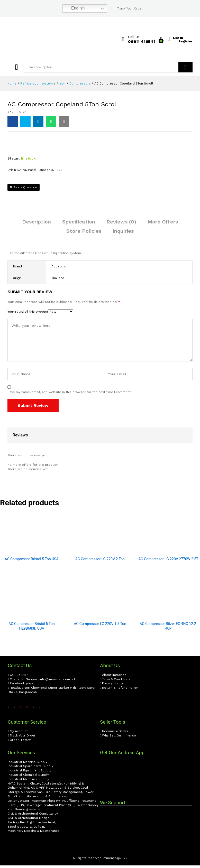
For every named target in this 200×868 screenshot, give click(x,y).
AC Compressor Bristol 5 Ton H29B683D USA (31, 629)
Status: (14, 161)
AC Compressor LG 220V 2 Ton (100, 562)
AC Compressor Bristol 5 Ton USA (31, 562)
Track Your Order (130, 8)
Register (185, 41)
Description (37, 224)
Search (185, 67)
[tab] (37, 226)
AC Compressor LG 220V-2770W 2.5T (168, 562)
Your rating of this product (28, 314)
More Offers (163, 224)
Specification (79, 224)
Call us (134, 37)
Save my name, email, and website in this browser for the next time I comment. (69, 395)
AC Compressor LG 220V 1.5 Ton (100, 626)
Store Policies (84, 234)
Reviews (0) (121, 224)
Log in (178, 38)
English (74, 8)
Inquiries (123, 234)
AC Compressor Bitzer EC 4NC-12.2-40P (168, 629)
